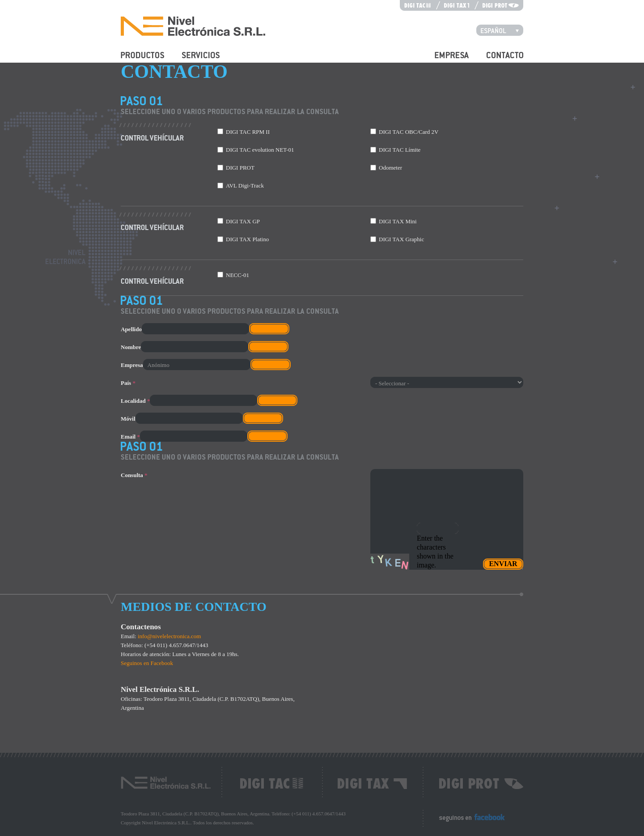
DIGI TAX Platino (247, 239)
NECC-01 (237, 275)
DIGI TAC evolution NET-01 (260, 150)
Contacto (497, 60)
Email (130, 437)
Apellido (131, 329)
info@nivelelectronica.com (169, 636)
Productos (132, 60)
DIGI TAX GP (243, 221)
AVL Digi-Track (245, 186)
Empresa (445, 60)
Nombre (131, 347)
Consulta (134, 475)
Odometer (390, 168)
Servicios (193, 60)
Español (502, 30)
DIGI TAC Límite (400, 150)
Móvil (128, 419)
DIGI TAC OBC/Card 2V (409, 132)
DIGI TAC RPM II (248, 132)
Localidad (135, 401)
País (128, 383)
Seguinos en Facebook (147, 663)
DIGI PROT (240, 168)
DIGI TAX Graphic (401, 239)
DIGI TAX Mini (398, 221)
